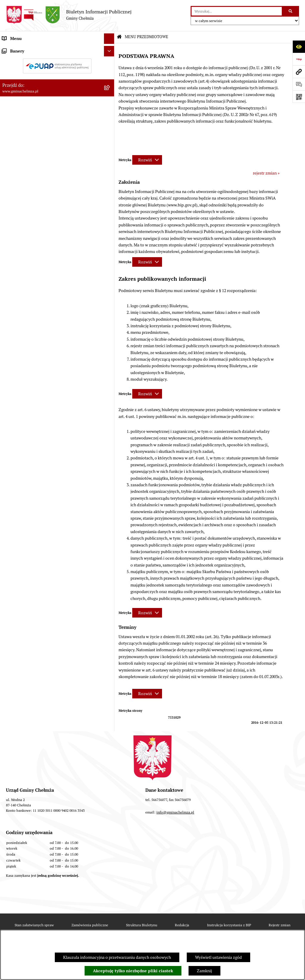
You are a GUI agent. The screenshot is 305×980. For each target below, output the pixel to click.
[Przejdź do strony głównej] (69, 15)
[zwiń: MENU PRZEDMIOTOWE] (110, 49)
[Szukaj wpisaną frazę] (291, 11)
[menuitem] (57, 63)
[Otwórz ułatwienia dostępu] (299, 47)
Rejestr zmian (280, 925)
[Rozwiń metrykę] (147, 160)
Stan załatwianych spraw (34, 925)
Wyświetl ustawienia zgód (218, 957)
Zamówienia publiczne (90, 925)
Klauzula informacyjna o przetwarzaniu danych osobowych (117, 957)
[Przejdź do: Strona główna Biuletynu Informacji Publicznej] (119, 37)
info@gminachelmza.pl (175, 812)
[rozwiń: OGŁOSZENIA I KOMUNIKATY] (110, 63)
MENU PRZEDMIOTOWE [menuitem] (25, 49)
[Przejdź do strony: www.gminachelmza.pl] (299, 72)
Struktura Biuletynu (142, 925)
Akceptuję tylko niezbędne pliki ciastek (133, 971)
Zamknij (204, 971)
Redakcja (182, 925)
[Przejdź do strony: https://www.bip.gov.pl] (299, 59)
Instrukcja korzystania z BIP (229, 925)
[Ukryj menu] (109, 39)
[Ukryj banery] (109, 478)
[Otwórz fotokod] (299, 97)
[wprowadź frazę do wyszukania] (237, 11)
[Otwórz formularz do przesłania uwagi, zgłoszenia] (299, 84)
